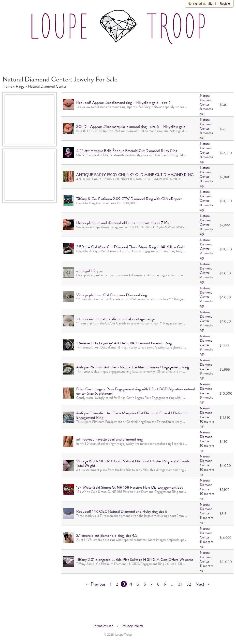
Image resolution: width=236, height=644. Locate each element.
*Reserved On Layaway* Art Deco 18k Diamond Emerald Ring (124, 343)
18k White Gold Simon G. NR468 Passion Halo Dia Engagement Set (129, 487)
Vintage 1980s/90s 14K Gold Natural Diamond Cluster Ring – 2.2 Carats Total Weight (133, 463)
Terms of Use (103, 626)
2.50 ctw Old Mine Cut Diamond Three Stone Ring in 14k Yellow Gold (130, 247)
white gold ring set (90, 271)
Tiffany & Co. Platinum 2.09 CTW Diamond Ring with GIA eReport (129, 199)
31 (180, 584)
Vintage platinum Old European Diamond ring (111, 295)
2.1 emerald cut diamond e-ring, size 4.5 (107, 536)
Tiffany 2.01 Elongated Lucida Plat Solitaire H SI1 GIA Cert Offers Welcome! (135, 560)
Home (7, 86)
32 (189, 584)
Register (225, 4)
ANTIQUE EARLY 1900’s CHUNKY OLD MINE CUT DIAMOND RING (135, 175)
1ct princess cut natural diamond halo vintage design (116, 319)
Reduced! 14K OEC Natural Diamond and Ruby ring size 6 (122, 511)
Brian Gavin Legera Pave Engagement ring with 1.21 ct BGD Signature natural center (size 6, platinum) (135, 391)
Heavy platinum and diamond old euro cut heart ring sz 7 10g (123, 223)
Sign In (213, 4)
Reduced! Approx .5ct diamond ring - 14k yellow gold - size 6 (123, 103)
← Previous (95, 584)
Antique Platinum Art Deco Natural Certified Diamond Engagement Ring (133, 367)
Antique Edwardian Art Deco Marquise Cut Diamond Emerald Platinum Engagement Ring (131, 415)
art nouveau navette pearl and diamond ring (109, 439)
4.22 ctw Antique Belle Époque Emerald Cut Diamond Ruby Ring (127, 151)
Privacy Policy (132, 626)
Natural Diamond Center (47, 86)
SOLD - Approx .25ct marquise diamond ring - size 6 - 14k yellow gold (131, 127)
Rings (20, 86)
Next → (203, 584)
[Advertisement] (118, 57)
